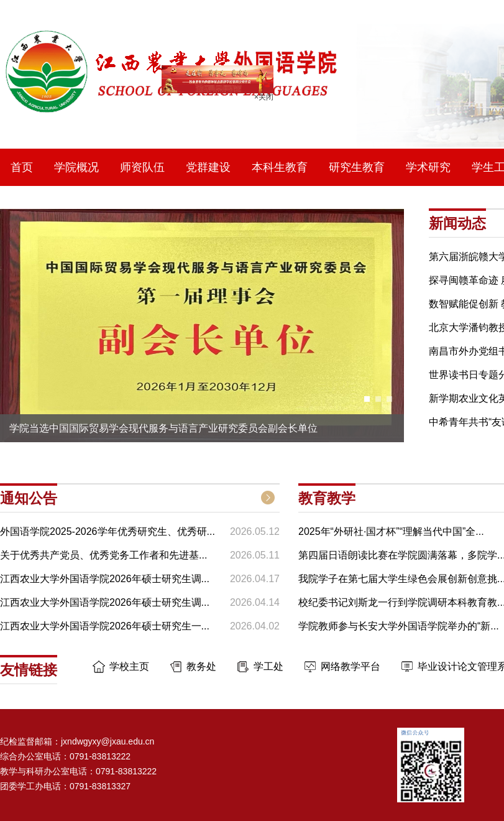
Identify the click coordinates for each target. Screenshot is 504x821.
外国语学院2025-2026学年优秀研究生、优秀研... (108, 531)
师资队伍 (142, 167)
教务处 (201, 666)
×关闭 (261, 95)
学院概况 (76, 167)
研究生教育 (357, 167)
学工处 (268, 666)
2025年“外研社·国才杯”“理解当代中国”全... (391, 531)
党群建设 (208, 167)
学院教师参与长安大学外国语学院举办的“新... (399, 626)
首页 (22, 167)
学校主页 (129, 666)
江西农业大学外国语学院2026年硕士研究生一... (105, 626)
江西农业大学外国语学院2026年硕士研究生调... (105, 579)
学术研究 (428, 167)
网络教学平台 (351, 666)
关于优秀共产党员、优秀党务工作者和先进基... (103, 555)
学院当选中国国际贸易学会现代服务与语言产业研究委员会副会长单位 (163, 428)
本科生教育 (280, 167)
